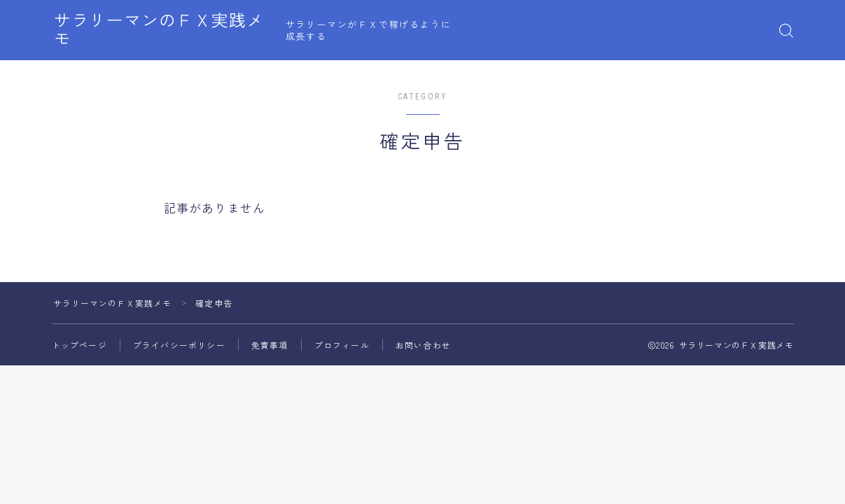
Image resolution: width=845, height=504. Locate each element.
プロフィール (342, 345)
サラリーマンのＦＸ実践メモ (172, 31)
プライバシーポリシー (179, 345)
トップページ (79, 345)
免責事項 (270, 345)
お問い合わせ (423, 345)
